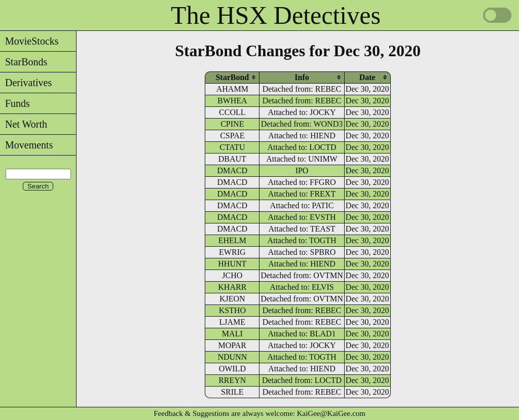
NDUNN (232, 357)
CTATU (232, 147)
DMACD (233, 170)
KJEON (232, 299)
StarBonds (24, 62)
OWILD (232, 369)
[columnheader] (232, 77)
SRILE (232, 392)
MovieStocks (29, 41)
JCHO (232, 275)
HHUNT (232, 264)
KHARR (232, 287)
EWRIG (232, 252)
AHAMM (232, 89)
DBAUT (232, 159)
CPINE (232, 124)
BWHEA (232, 101)
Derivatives (26, 83)
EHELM (232, 240)
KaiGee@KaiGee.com (331, 413)
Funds (15, 103)
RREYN (232, 380)
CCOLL (232, 112)
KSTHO (232, 310)
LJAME (233, 322)
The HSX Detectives (276, 15)
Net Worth (24, 124)
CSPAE (232, 136)
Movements (26, 145)
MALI (232, 334)
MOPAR (232, 345)
